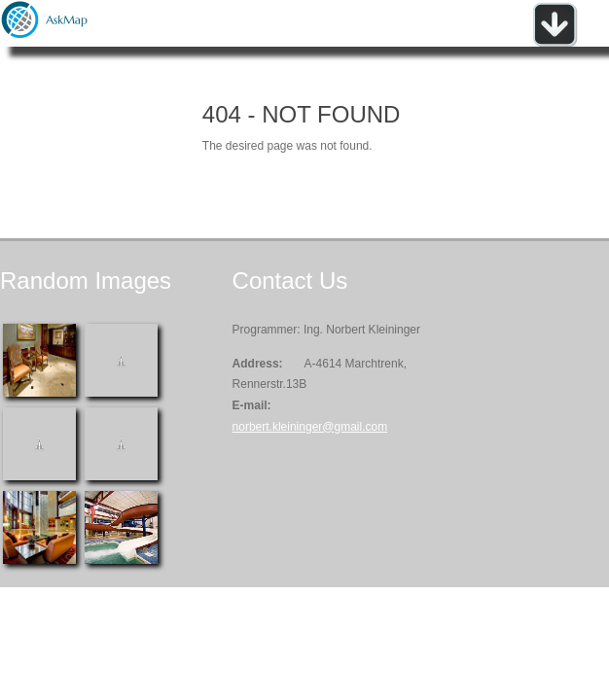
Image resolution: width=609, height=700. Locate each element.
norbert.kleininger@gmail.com (310, 427)
